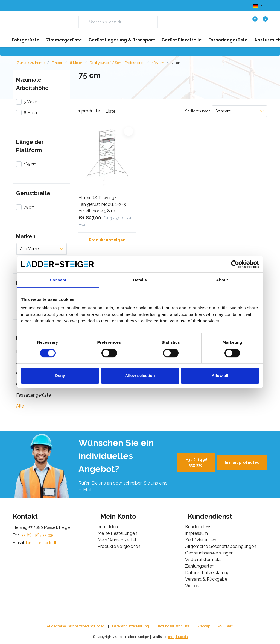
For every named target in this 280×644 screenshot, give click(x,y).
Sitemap (203, 626)
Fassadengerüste (33, 395)
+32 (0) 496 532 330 (197, 462)
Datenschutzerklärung (131, 626)
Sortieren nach (198, 111)
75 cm (177, 63)
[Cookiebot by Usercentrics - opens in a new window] (235, 264)
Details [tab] (140, 280)
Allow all (220, 376)
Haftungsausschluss (173, 626)
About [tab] (222, 280)
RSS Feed (225, 626)
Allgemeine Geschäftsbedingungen (76, 626)
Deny (60, 376)
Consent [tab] (58, 280)
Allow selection (140, 376)
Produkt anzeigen (107, 240)
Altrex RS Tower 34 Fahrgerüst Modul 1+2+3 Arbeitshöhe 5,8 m (102, 204)
